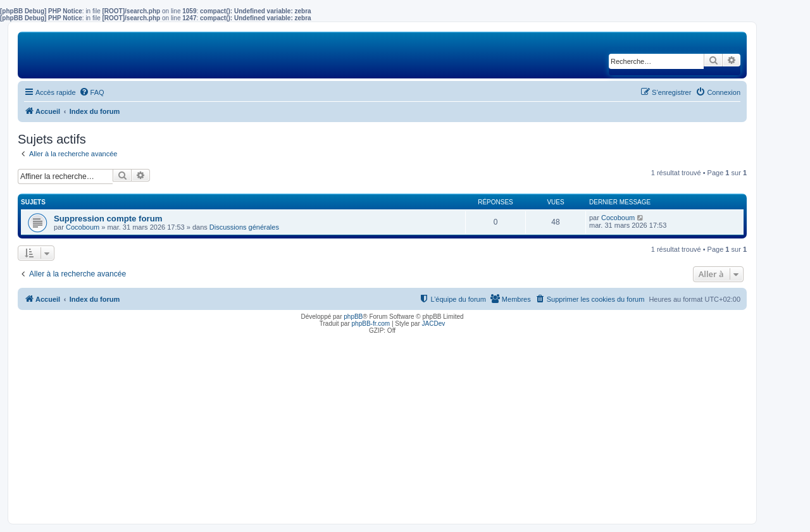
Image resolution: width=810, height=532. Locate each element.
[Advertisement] (382, 426)
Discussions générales (244, 227)
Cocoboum (83, 227)
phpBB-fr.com (371, 324)
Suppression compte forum (108, 219)
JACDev (434, 324)
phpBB (353, 317)
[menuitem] (92, 92)
